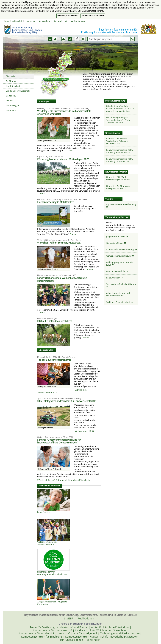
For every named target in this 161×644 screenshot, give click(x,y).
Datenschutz (44, 21)
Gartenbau (11, 96)
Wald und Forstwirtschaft (18, 91)
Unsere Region (13, 105)
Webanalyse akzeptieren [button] (93, 16)
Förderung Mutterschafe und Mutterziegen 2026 (63, 159)
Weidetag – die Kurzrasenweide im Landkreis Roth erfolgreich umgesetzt (64, 112)
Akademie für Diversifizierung (122, 249)
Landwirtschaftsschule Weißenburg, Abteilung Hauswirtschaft (62, 279)
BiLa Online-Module (117, 271)
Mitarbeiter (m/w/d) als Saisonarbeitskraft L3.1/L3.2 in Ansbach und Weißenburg (120, 109)
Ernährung (11, 81)
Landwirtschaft (13, 86)
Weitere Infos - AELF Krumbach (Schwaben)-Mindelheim (66, 480)
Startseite (10, 76)
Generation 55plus (116, 243)
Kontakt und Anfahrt (13, 21)
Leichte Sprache (78, 21)
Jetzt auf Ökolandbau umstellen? (55, 321)
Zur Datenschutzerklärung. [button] (91, 11)
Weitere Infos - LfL (85, 431)
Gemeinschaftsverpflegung (120, 256)
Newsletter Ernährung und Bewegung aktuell (119, 187)
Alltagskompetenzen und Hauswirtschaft (118, 294)
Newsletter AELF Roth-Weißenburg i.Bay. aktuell (118, 178)
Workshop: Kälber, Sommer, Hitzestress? (59, 243)
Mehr (70, 150)
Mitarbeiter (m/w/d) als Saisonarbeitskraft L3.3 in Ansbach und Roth (118, 120)
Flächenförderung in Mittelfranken (56, 202)
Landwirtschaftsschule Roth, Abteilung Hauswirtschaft (119, 151)
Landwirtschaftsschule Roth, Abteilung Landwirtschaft (119, 160)
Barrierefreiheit (60, 21)
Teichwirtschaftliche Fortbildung (122, 285)
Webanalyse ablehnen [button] (68, 16)
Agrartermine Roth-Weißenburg (122, 205)
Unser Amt (11, 110)
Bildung (10, 101)
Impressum (30, 21)
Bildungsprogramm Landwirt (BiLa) (120, 264)
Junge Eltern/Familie (117, 236)
